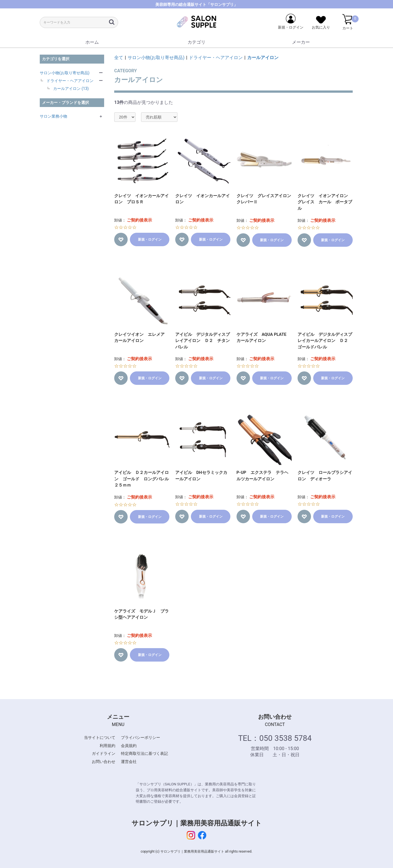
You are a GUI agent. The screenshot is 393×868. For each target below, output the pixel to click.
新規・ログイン (150, 239)
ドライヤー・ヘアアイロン (70, 81)
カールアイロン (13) (71, 89)
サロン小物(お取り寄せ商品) (65, 73)
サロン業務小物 (53, 116)
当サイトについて (100, 737)
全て (119, 58)
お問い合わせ (104, 762)
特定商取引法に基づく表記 (144, 753)
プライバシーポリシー (141, 737)
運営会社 (129, 762)
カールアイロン (263, 58)
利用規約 (107, 746)
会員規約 (129, 746)
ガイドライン (104, 753)
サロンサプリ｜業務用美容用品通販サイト (197, 823)
